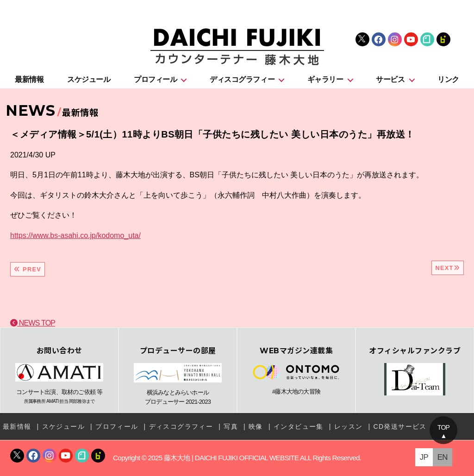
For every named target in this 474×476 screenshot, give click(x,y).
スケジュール (89, 79)
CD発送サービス (400, 426)
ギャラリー (325, 79)
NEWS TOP (33, 323)
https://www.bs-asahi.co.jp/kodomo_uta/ (75, 235)
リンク (448, 79)
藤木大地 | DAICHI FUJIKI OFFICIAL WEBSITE (231, 458)
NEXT (448, 268)
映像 (256, 426)
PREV (28, 269)
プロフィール (155, 79)
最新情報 (29, 79)
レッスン (349, 426)
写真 (231, 426)
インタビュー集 (299, 426)
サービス (390, 79)
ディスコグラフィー (242, 79)
